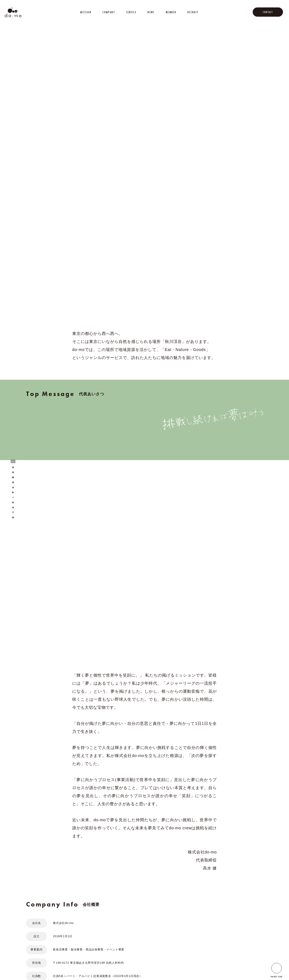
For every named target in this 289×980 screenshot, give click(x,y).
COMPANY (109, 12)
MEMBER (171, 12)
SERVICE (131, 12)
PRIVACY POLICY (74, 963)
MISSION (86, 12)
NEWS (151, 12)
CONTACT (268, 12)
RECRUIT (193, 12)
